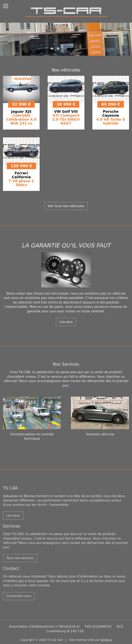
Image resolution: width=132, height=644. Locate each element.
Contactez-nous (19, 596)
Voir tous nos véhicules (66, 206)
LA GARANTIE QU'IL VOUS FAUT (66, 245)
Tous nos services (20, 558)
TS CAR (11, 488)
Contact (11, 569)
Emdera (106, 640)
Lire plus (66, 322)
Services (12, 526)
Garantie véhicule (100, 434)
